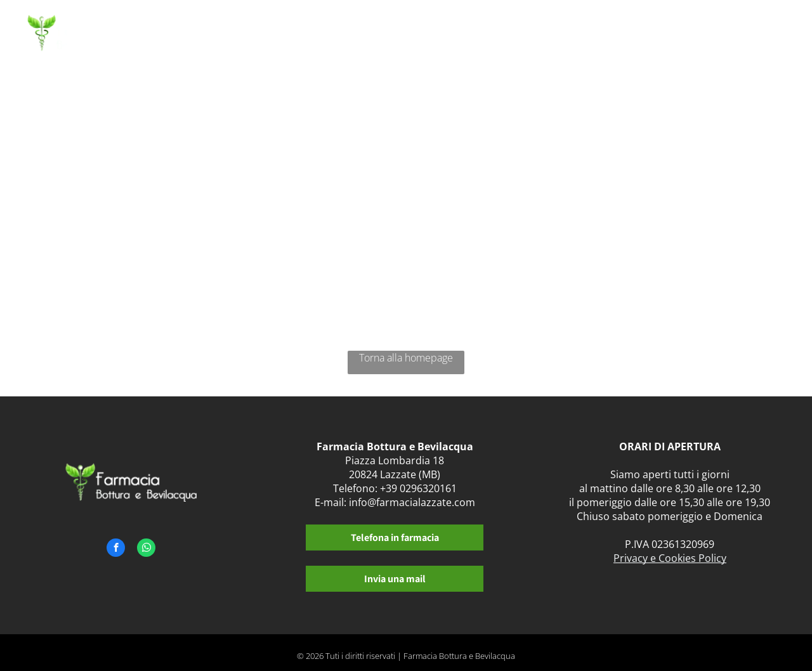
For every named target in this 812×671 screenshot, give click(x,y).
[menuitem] (339, 36)
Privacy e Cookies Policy (670, 558)
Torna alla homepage (406, 358)
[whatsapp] (146, 549)
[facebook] (116, 549)
